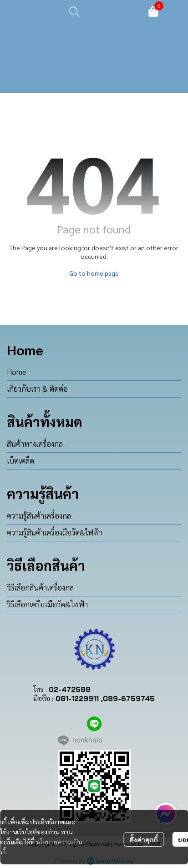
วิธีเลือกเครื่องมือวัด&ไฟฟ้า (47, 604)
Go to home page (94, 273)
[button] (103, 11)
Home (17, 372)
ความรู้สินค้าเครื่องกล (39, 515)
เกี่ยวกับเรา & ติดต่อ (37, 389)
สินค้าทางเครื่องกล (35, 444)
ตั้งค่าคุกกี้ (144, 839)
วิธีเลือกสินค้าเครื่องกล (40, 587)
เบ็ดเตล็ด (20, 460)
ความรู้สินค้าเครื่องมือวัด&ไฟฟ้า (55, 532)
